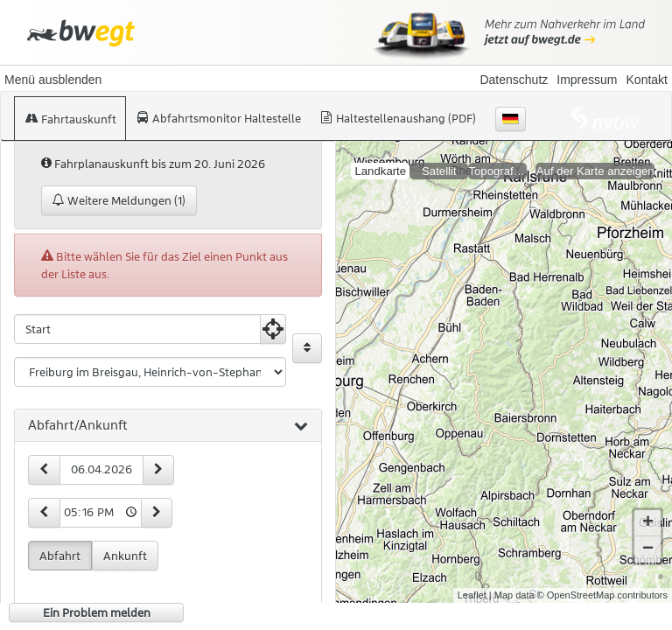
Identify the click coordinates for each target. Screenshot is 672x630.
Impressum (587, 80)
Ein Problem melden (97, 612)
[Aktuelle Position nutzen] (273, 329)
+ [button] (648, 509)
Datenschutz (514, 80)
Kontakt (647, 80)
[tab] (168, 426)
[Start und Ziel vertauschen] (307, 348)
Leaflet (472, 581)
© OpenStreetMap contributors (602, 581)
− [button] (648, 535)
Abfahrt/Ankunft (168, 426)
